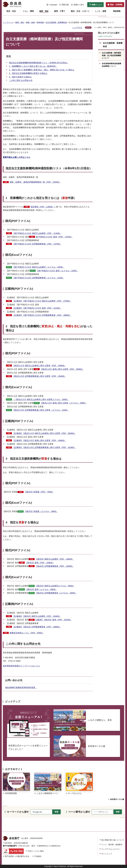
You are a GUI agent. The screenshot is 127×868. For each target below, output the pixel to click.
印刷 (89, 28)
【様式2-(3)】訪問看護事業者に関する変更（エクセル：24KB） (41, 410)
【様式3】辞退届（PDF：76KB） (39, 492)
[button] (52, 5)
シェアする (77, 28)
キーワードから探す (18, 812)
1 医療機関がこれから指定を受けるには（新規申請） (33, 66)
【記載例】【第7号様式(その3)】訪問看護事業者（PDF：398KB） (42, 315)
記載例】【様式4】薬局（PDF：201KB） (54, 620)
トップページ (8, 22)
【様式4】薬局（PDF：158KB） (40, 563)
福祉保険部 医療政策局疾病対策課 (21, 688)
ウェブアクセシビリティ (111, 849)
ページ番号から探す (79, 812)
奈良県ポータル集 (117, 799)
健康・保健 (30, 22)
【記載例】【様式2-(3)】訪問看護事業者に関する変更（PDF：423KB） (44, 447)
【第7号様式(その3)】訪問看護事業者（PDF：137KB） (37, 244)
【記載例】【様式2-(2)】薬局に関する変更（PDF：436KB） (39, 441)
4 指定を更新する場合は (20, 77)
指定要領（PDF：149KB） (42, 207)
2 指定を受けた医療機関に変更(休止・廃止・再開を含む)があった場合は (42, 70)
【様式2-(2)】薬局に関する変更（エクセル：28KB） (64, 403)
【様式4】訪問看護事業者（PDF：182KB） (55, 566)
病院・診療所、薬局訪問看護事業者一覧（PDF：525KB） (35, 182)
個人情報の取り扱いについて (113, 840)
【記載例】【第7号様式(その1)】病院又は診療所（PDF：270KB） (42, 301)
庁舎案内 (38, 856)
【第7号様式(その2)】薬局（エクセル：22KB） (57, 271)
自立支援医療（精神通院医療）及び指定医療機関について (112, 55)
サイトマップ (107, 854)
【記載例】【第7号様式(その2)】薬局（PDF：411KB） (37, 308)
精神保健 (40, 22)
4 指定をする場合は (22, 522)
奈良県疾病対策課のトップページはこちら (21, 666)
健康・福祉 (20, 22)
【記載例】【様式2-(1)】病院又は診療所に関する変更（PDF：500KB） (44, 433)
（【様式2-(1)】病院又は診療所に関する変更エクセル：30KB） (41, 400)
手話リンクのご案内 (36, 851)
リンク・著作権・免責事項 (112, 845)
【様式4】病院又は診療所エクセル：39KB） (55, 586)
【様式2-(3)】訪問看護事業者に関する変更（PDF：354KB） (39, 376)
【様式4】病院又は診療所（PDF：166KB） (55, 559)
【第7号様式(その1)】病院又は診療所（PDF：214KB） (37, 233)
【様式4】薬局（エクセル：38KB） (41, 589)
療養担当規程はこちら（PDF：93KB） (27, 633)
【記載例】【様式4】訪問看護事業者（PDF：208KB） (37, 627)
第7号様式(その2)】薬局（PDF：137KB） (54, 237)
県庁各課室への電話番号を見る (17, 856)
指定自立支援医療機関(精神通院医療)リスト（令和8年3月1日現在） (39, 63)
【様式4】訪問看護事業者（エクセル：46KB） (56, 593)
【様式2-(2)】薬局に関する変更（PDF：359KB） (62, 369)
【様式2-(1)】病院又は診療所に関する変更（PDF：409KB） (39, 366)
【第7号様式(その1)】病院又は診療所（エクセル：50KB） (39, 267)
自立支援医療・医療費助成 (56, 22)
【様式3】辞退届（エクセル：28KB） (41, 511)
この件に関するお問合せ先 (21, 80)
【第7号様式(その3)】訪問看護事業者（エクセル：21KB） (39, 278)
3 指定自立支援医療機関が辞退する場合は (28, 73)
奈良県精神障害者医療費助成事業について (112, 65)
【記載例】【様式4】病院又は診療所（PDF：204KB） (37, 616)
